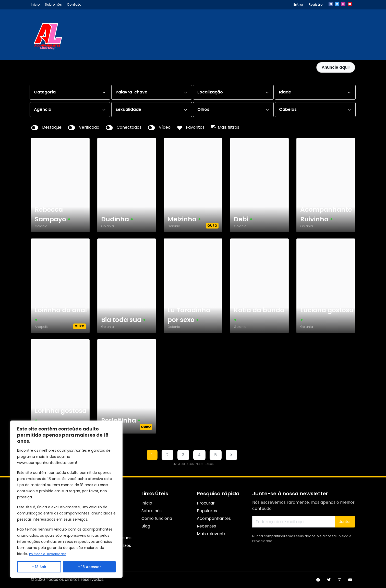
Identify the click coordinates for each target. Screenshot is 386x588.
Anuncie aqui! (336, 67)
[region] (66, 499)
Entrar (299, 4)
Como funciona (157, 518)
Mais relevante (212, 534)
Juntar (345, 522)
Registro (316, 4)
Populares (207, 511)
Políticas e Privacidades (50, 554)
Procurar (206, 503)
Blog (146, 526)
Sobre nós (53, 4)
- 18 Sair (39, 567)
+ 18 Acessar (89, 567)
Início (35, 4)
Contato (74, 4)
